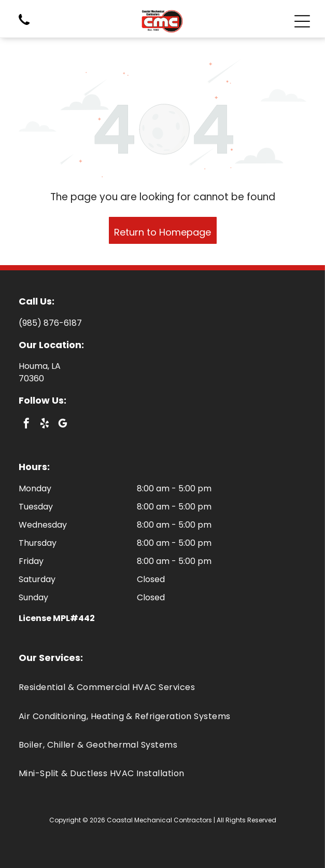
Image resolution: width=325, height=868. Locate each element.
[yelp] (45, 425)
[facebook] (26, 425)
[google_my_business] (63, 425)
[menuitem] (162, 687)
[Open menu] (302, 21)
